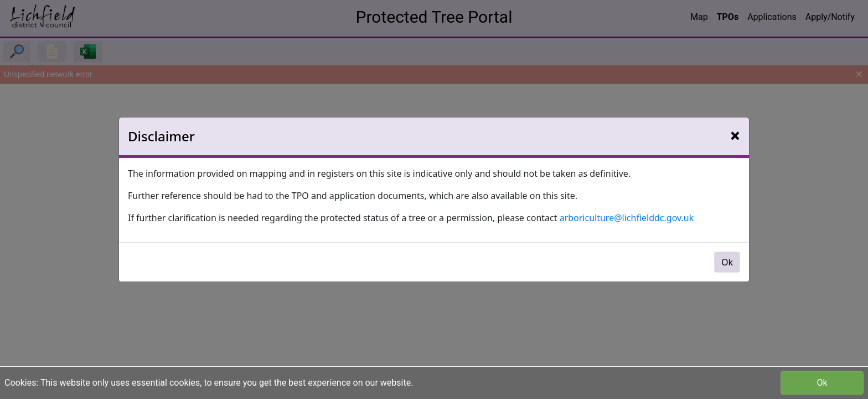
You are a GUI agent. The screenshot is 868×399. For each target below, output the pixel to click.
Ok (822, 383)
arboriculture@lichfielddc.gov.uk (627, 218)
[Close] (735, 135)
